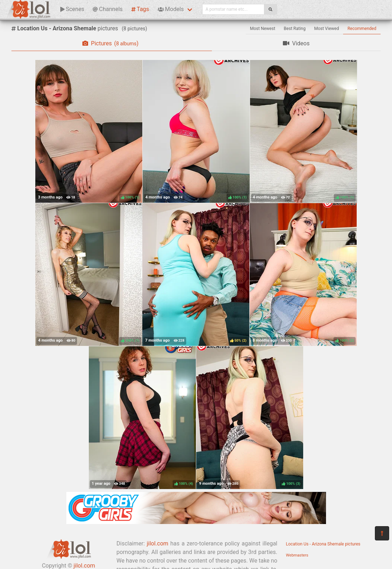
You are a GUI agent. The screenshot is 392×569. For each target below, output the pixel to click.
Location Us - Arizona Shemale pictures (323, 544)
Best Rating (295, 29)
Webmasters (297, 555)
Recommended (362, 29)
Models (171, 9)
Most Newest (263, 29)
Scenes (72, 9)
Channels (108, 9)
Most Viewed (327, 29)
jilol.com (157, 543)
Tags (140, 9)
